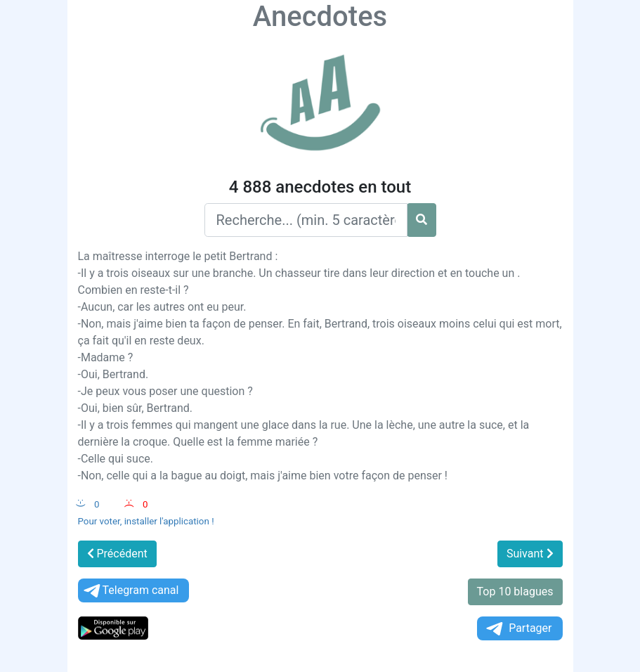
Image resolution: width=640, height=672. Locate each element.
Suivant (530, 554)
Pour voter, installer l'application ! (146, 521)
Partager (518, 629)
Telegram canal (130, 591)
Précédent (117, 554)
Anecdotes (320, 17)
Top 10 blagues (515, 592)
